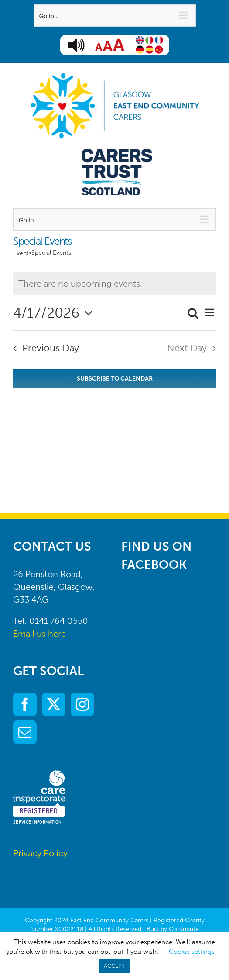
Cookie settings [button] (192, 952)
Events (22, 253)
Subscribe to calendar (115, 379)
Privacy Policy (40, 853)
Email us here (39, 634)
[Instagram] (82, 704)
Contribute (184, 929)
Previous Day (51, 348)
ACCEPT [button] (114, 966)
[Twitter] (54, 704)
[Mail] (25, 732)
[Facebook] (25, 704)
